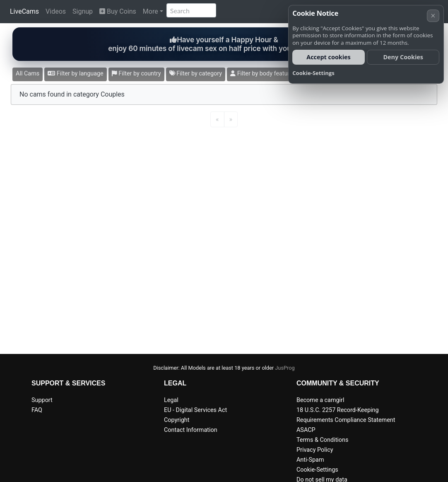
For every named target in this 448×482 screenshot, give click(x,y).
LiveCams (24, 11)
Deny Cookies (403, 57)
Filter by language (76, 74)
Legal (171, 400)
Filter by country (136, 74)
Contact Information (191, 430)
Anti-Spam (310, 460)
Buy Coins (118, 11)
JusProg (285, 368)
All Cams (28, 74)
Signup (83, 11)
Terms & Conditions (322, 440)
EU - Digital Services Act (195, 410)
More (151, 11)
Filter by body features (263, 74)
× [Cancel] (433, 16)
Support (42, 400)
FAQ (37, 410)
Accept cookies (329, 57)
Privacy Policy (315, 450)
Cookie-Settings (317, 470)
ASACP (306, 430)
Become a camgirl (320, 400)
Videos (56, 11)
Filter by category (196, 74)
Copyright (177, 420)
